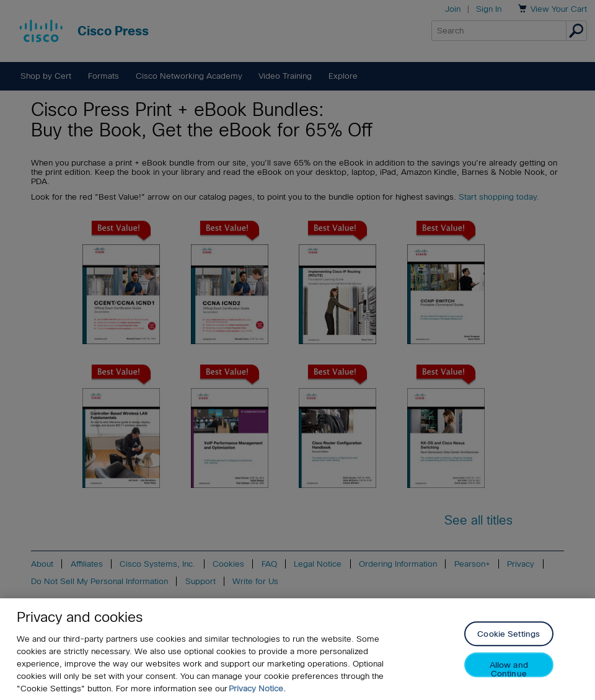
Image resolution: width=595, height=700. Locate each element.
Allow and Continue (509, 669)
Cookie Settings (509, 635)
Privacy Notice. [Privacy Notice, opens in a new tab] (257, 689)
